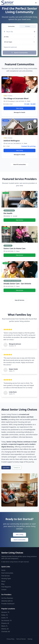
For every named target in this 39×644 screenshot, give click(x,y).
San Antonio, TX (6, 620)
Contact (4, 590)
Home (3, 570)
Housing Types (6, 578)
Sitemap (30, 639)
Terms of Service (21, 639)
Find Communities (7, 573)
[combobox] (19, 37)
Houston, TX (5, 612)
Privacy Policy (11, 639)
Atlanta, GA (5, 629)
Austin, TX (5, 618)
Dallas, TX (4, 615)
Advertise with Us (7, 601)
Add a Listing (19, 535)
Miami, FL (4, 626)
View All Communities (19, 164)
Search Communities (20, 540)
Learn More (6, 468)
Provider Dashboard (8, 604)
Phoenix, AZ (5, 623)
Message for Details (20, 112)
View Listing (20, 108)
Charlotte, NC (6, 632)
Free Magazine (6, 587)
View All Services (20, 300)
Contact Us (17, 468)
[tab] (11, 26)
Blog (3, 584)
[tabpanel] (19, 42)
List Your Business (7, 598)
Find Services (6, 576)
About (3, 581)
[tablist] (19, 26)
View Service (19, 220)
